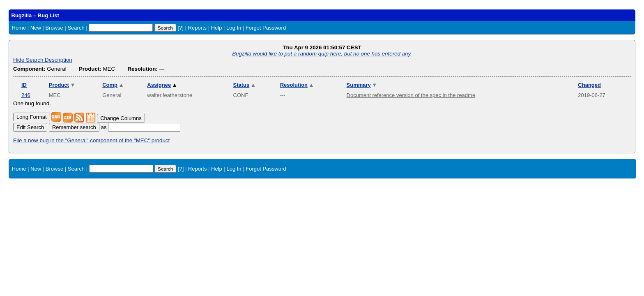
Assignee (162, 85)
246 (26, 95)
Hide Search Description (43, 60)
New (36, 28)
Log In (234, 28)
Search (76, 28)
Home (19, 28)
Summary (362, 85)
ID (24, 85)
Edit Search (30, 127)
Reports (198, 28)
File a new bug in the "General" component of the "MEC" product (91, 140)
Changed (589, 85)
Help (217, 28)
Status (245, 85)
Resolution (297, 85)
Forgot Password (266, 28)
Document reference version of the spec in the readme (411, 95)
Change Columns (121, 118)
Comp (113, 85)
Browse (54, 28)
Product (62, 85)
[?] (180, 28)
